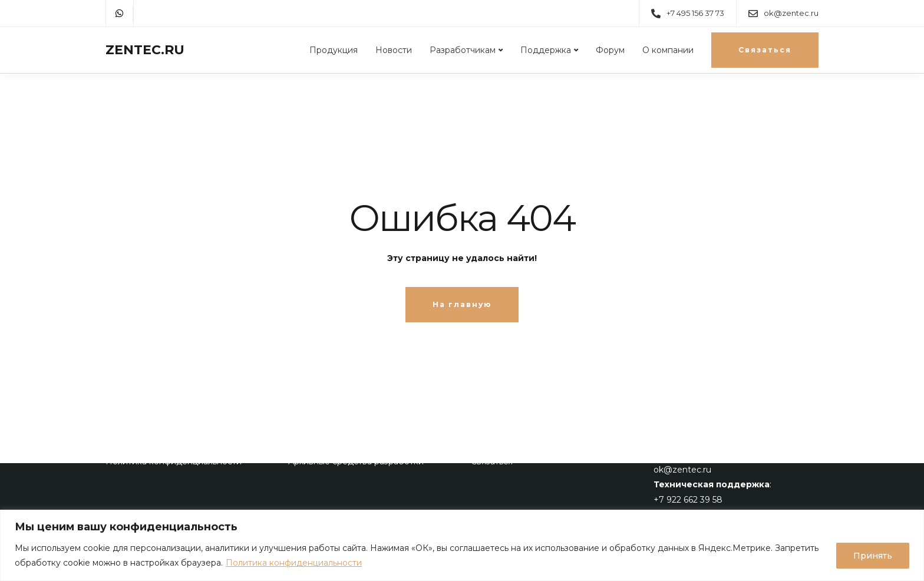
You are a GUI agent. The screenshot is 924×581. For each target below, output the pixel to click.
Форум (610, 50)
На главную (462, 304)
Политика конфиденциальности (294, 563)
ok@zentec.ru (682, 470)
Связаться (765, 50)
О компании (668, 50)
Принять (873, 556)
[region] (462, 545)
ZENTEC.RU (145, 50)
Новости (394, 50)
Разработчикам (463, 50)
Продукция (334, 50)
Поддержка (546, 50)
